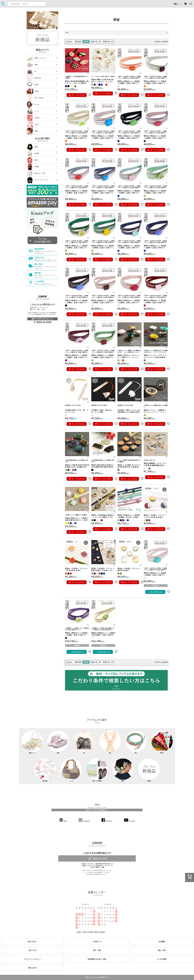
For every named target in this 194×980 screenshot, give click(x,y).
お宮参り (34, 118)
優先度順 (78, 41)
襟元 (110, 742)
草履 (32, 65)
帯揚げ (33, 91)
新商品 (149, 770)
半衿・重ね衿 (35, 98)
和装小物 (34, 78)
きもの (33, 105)
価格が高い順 (108, 41)
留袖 (32, 147)
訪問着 (33, 153)
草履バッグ (32, 742)
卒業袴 (33, 167)
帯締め (33, 85)
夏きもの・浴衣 (36, 173)
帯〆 (136, 742)
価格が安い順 (96, 41)
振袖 (32, 160)
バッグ (33, 111)
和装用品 (45, 770)
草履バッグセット (37, 58)
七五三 (33, 124)
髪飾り (33, 131)
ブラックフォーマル (38, 180)
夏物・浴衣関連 (97, 770)
